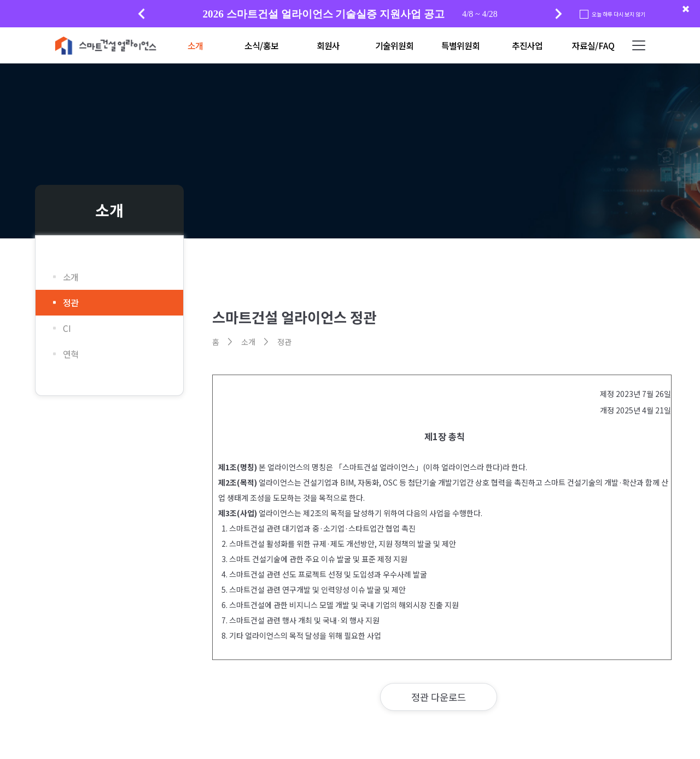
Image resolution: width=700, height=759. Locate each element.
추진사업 (527, 46)
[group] (350, 14)
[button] (559, 14)
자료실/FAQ (593, 46)
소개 (195, 46)
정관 (71, 303)
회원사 (328, 46)
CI (67, 328)
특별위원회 (460, 46)
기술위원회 (394, 46)
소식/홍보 (261, 46)
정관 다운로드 (439, 697)
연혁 (71, 354)
